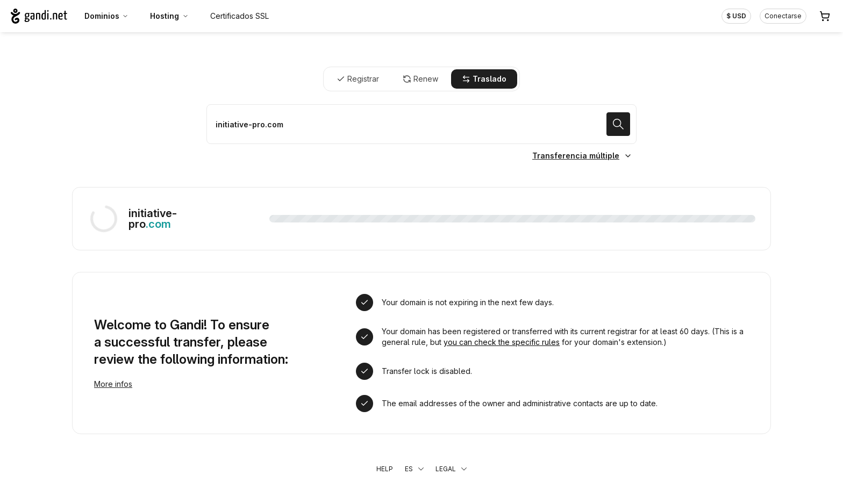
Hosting (169, 16)
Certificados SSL (240, 16)
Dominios (107, 16)
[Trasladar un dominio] (421, 124)
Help (385, 469)
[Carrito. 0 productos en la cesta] (825, 16)
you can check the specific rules (502, 342)
